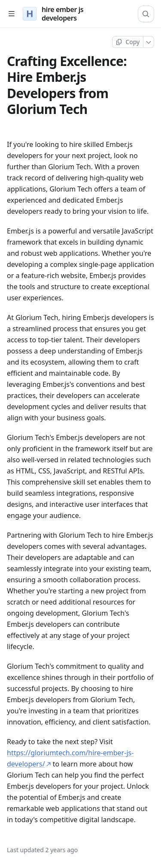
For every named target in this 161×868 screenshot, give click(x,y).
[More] (149, 42)
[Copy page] (128, 42)
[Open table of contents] (11, 14)
